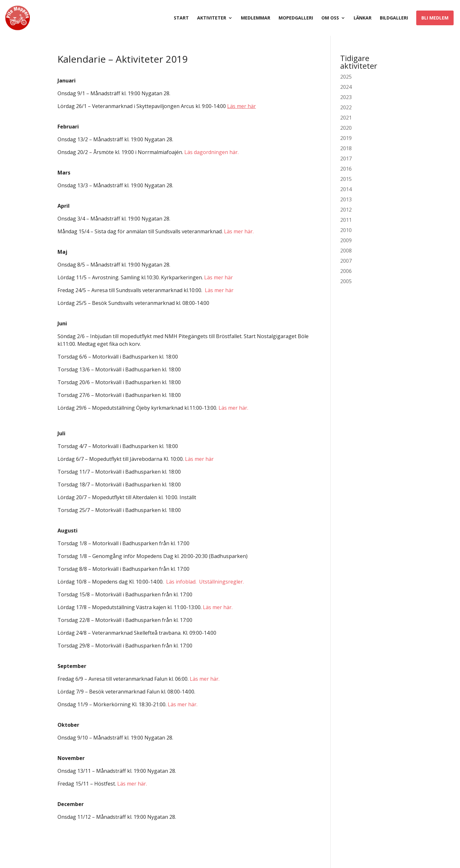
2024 (346, 87)
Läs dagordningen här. (211, 152)
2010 (346, 230)
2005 (346, 281)
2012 (346, 210)
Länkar (363, 18)
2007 (346, 261)
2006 (346, 271)
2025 (346, 77)
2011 (346, 220)
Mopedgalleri (296, 18)
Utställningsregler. (221, 582)
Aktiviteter (212, 18)
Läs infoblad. (181, 582)
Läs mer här (218, 277)
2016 (346, 169)
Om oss (330, 18)
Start (181, 18)
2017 (346, 159)
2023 (346, 97)
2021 (346, 118)
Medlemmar (256, 18)
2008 (346, 251)
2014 (346, 189)
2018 (346, 148)
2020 (346, 128)
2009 (346, 240)
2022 (346, 107)
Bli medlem (435, 18)
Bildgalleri (394, 18)
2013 (346, 199)
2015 (346, 179)
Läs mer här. (239, 231)
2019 (346, 138)
